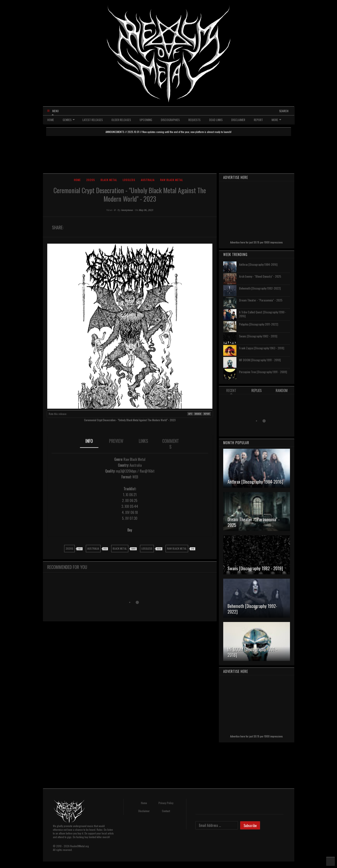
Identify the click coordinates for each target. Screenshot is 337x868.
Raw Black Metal (172, 180)
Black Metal (109, 180)
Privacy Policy (166, 803)
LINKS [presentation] (143, 441)
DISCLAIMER (238, 120)
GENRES (69, 120)
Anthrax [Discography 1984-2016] (258, 264)
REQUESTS (194, 120)
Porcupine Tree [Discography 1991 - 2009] (263, 372)
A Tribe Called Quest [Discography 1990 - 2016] (263, 314)
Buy (130, 530)
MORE (276, 120)
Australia (148, 180)
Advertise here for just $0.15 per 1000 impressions (256, 242)
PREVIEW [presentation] (116, 441)
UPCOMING (146, 120)
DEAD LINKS (216, 120)
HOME (51, 120)
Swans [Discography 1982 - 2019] (258, 336)
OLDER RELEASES (121, 120)
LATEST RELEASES (93, 120)
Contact (166, 811)
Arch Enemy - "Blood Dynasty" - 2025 (260, 276)
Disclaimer (144, 811)
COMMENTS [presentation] (170, 444)
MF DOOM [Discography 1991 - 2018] (260, 360)
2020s (91, 180)
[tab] (89, 444)
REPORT (258, 120)
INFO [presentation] (89, 441)
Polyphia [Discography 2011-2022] (259, 324)
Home (77, 180)
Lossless (129, 180)
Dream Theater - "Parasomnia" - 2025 (261, 300)
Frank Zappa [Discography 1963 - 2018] (262, 348)
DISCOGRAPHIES (170, 120)
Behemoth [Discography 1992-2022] (260, 288)
